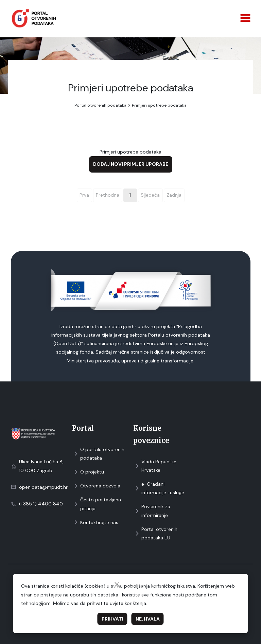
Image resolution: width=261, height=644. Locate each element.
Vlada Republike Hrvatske (155, 466)
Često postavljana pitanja (97, 504)
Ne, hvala (148, 619)
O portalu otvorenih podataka (98, 454)
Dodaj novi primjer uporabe (131, 164)
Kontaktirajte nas (95, 523)
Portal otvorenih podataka (100, 105)
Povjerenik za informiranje (152, 511)
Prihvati (112, 619)
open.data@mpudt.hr (43, 487)
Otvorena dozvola (96, 486)
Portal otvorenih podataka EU (155, 533)
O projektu (88, 472)
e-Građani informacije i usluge (159, 488)
